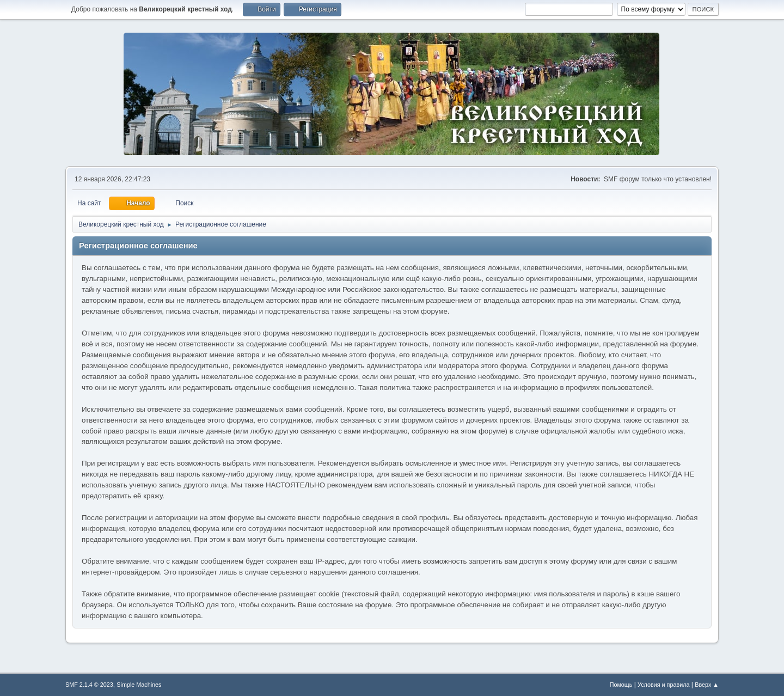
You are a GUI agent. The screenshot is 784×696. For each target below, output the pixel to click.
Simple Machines (139, 685)
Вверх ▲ (707, 685)
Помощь (621, 685)
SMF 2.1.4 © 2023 (89, 685)
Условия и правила (663, 685)
